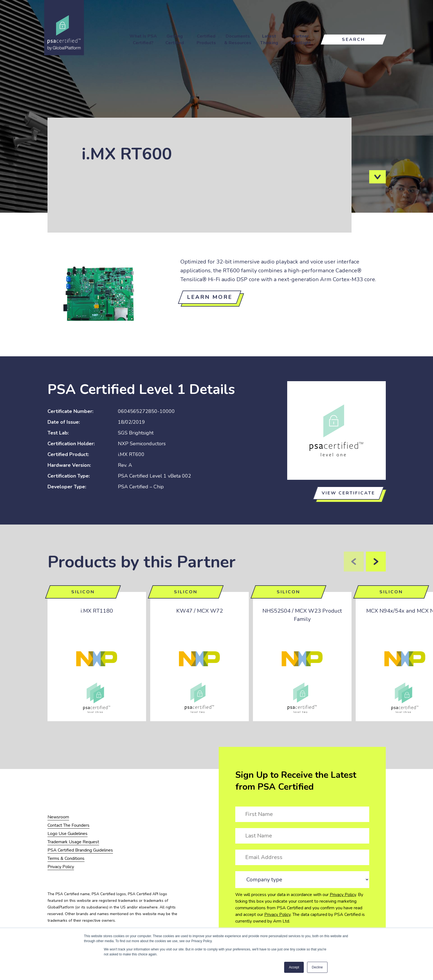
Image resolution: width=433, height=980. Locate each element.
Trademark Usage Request (73, 842)
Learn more (210, 297)
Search (353, 39)
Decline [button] (317, 967)
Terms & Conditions (66, 858)
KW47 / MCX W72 (200, 611)
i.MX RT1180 (97, 611)
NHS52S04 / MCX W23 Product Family (302, 615)
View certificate (348, 493)
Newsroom (58, 817)
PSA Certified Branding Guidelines (80, 850)
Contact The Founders (68, 825)
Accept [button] (294, 967)
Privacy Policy (343, 895)
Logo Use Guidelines (68, 834)
